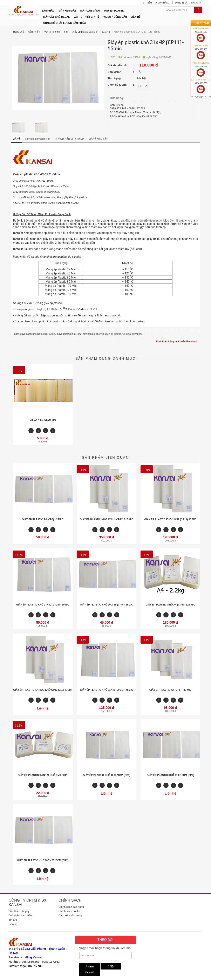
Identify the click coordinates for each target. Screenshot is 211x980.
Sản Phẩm (34, 32)
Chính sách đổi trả (69, 911)
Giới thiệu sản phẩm (21, 915)
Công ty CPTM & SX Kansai (28, 902)
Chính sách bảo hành (71, 907)
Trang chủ (18, 32)
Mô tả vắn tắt (98, 139)
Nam (90, 966)
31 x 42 (106, 32)
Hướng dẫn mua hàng (69, 139)
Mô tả (16, 139)
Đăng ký (196, 3)
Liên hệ (13, 924)
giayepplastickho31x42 (69, 334)
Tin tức (13, 920)
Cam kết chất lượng (70, 915)
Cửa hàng (116, 98)
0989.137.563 (51, 962)
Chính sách (70, 900)
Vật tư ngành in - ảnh (56, 32)
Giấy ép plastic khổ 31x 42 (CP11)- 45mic (137, 32)
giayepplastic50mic (93, 334)
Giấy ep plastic (21, 181)
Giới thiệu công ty (19, 911)
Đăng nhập (182, 3)
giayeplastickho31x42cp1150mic (37, 334)
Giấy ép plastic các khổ (85, 32)
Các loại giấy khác (132, 334)
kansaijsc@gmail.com (201, 88)
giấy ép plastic (113, 334)
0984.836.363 (31, 962)
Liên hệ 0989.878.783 (38, 139)
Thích (111, 57)
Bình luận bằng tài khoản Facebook (177, 342)
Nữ (111, 966)
